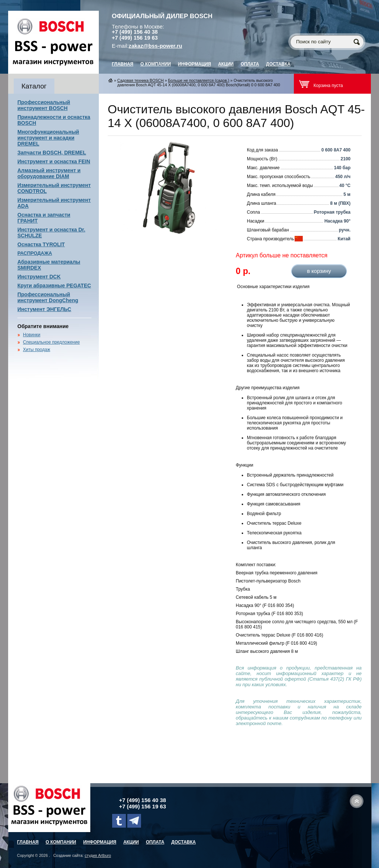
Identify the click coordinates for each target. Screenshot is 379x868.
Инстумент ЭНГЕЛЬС (44, 309)
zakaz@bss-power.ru (156, 46)
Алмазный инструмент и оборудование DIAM (49, 173)
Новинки (32, 335)
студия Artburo (98, 855)
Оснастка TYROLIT (41, 244)
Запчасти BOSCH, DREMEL (52, 153)
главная (123, 64)
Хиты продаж (36, 350)
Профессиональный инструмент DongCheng (48, 297)
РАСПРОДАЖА (35, 253)
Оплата (250, 64)
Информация (194, 64)
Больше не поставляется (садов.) (199, 80)
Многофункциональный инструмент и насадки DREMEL (48, 138)
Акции (226, 64)
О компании (156, 64)
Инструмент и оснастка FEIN (54, 161)
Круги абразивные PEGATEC (54, 286)
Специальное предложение (51, 342)
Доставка (278, 64)
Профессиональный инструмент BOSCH (44, 105)
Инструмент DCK (39, 277)
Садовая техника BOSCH (140, 80)
